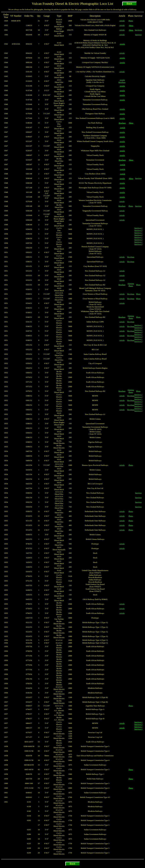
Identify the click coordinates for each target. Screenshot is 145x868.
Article (122, 21)
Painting (131, 284)
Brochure (122, 82)
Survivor (138, 35)
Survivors (138, 30)
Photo (131, 21)
